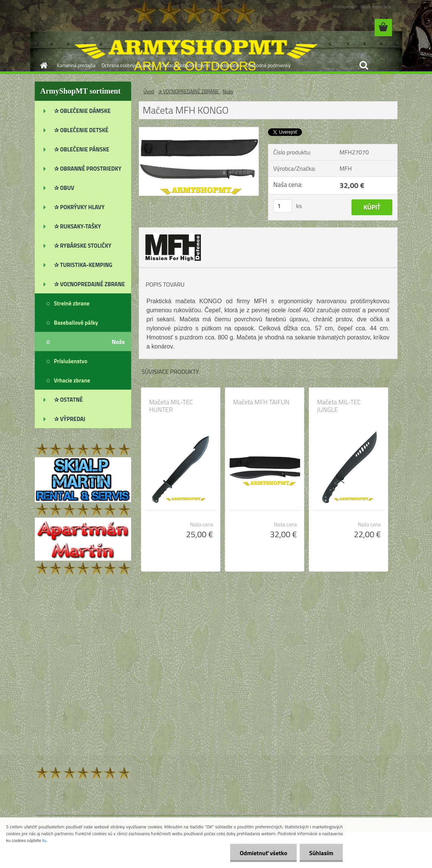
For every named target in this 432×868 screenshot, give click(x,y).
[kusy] (283, 206)
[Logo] (87, 28)
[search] (364, 65)
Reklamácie (228, 65)
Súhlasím (321, 853)
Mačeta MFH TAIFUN (261, 402)
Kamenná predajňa (76, 65)
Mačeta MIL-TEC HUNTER (171, 406)
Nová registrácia (376, 7)
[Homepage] (43, 65)
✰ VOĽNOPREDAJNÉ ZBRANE (189, 91)
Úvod (149, 91)
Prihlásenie (344, 7)
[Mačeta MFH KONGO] (199, 130)
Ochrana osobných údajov (128, 65)
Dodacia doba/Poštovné (185, 65)
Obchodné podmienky (268, 65)
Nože (228, 91)
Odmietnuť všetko (263, 853)
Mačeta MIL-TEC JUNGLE (339, 406)
